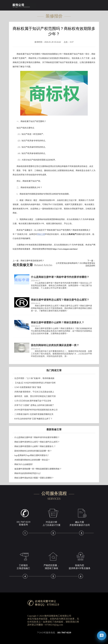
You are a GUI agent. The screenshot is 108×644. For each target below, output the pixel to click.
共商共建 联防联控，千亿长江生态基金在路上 (34, 392)
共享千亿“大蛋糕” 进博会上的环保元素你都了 (34, 405)
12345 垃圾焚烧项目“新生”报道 (28, 387)
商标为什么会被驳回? (24, 464)
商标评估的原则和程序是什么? (28, 473)
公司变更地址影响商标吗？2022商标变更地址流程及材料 (76, 264)
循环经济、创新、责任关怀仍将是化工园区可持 (35, 396)
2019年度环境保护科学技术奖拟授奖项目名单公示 (36, 410)
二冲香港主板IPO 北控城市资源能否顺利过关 (34, 414)
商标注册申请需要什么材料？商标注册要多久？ (35, 446)
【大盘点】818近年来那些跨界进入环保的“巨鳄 (35, 383)
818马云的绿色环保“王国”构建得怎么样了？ (33, 419)
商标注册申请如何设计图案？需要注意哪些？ (34, 478)
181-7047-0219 (64, 633)
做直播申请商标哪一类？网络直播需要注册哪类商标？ (38, 469)
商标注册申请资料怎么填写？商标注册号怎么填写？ (37, 442)
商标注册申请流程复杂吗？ (32, 261)
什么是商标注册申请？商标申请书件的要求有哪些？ (37, 437)
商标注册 (41, 234)
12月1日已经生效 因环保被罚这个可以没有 (33, 401)
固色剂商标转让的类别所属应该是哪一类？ (33, 451)
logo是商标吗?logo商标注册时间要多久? (31, 455)
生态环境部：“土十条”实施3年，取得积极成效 (34, 378)
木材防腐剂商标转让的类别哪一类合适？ (32, 460)
